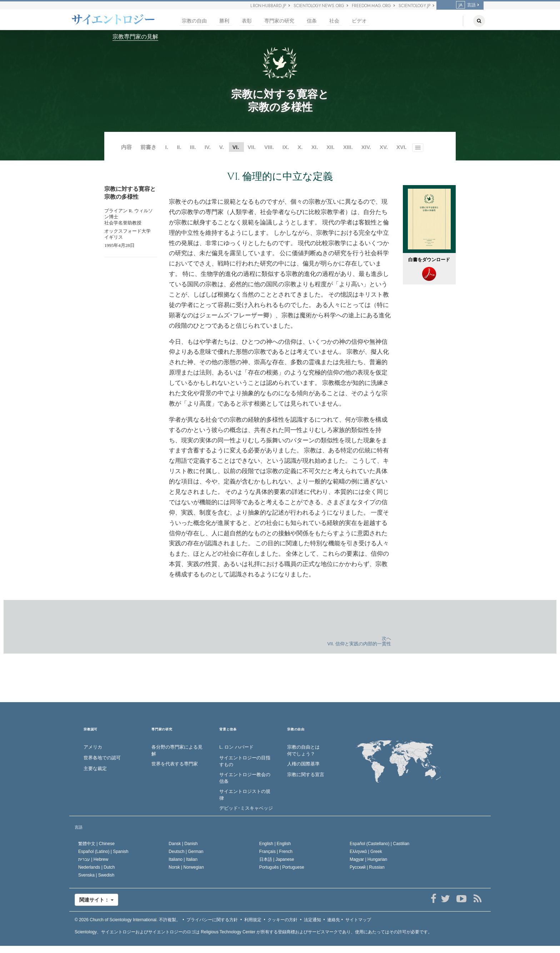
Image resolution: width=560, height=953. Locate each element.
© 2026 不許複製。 (127, 920)
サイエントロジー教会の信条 (245, 778)
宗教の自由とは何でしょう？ (303, 750)
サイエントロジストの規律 (245, 795)
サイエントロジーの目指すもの (245, 761)
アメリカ (93, 747)
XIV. (366, 147)
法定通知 (312, 920)
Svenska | (96, 875)
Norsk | (186, 867)
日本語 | (277, 859)
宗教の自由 (194, 21)
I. (167, 147)
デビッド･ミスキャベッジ (246, 808)
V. (222, 147)
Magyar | (368, 859)
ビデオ (359, 21)
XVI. (401, 147)
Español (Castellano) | (379, 844)
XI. (315, 147)
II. (179, 147)
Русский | (367, 867)
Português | (282, 867)
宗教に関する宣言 (306, 775)
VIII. (269, 147)
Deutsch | (186, 852)
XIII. (348, 147)
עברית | (93, 859)
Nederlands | (97, 867)
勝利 (224, 21)
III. (193, 147)
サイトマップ (358, 920)
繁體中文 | (96, 844)
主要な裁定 (95, 768)
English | (275, 844)
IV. (208, 147)
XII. (331, 147)
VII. (252, 147)
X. (300, 147)
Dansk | (183, 844)
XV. (384, 147)
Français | (276, 852)
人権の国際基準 (303, 764)
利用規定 (253, 920)
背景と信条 (228, 729)
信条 (312, 21)
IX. (286, 147)
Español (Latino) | (103, 852)
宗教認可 (91, 729)
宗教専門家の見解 (135, 37)
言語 (466, 5)
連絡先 (334, 920)
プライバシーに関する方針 (212, 920)
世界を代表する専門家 (175, 764)
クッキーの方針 (282, 920)
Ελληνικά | (366, 852)
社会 (334, 21)
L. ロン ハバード (236, 747)
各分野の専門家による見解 (177, 750)
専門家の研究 (279, 21)
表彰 (247, 21)
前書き (148, 147)
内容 (126, 147)
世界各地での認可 (102, 758)
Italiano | (183, 859)
